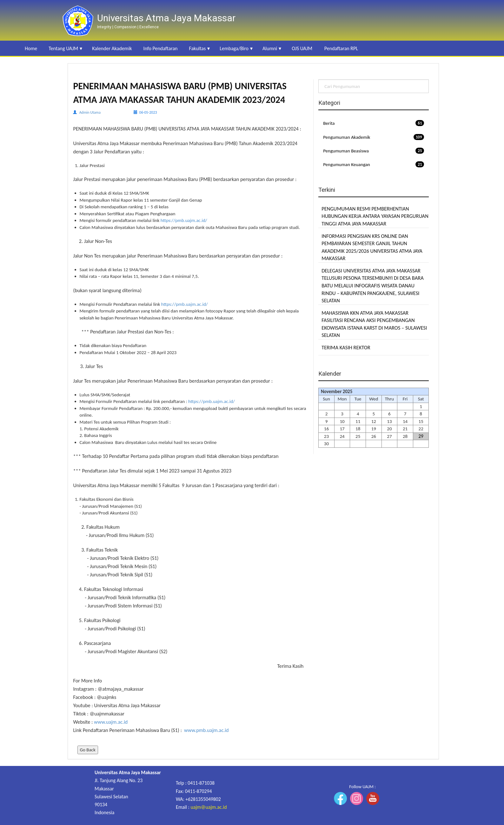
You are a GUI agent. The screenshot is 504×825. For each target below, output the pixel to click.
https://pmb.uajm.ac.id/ (184, 220)
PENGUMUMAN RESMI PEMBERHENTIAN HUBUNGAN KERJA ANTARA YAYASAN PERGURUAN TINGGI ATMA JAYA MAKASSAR (375, 216)
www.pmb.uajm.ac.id (206, 730)
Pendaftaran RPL (341, 48)
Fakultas (197, 48)
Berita (374, 123)
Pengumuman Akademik (374, 137)
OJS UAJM (302, 48)
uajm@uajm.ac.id (209, 807)
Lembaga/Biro (234, 48)
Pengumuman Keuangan (374, 164)
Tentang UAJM (63, 48)
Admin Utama (90, 112)
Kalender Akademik (112, 48)
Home (31, 48)
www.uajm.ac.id (111, 722)
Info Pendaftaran (161, 48)
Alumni (270, 48)
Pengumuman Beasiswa (374, 151)
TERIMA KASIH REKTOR (346, 347)
